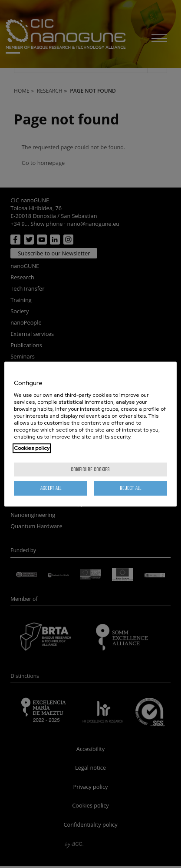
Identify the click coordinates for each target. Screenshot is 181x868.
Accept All (51, 488)
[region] (90, 434)
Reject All (130, 488)
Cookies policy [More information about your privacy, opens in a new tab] (32, 448)
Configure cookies (90, 469)
